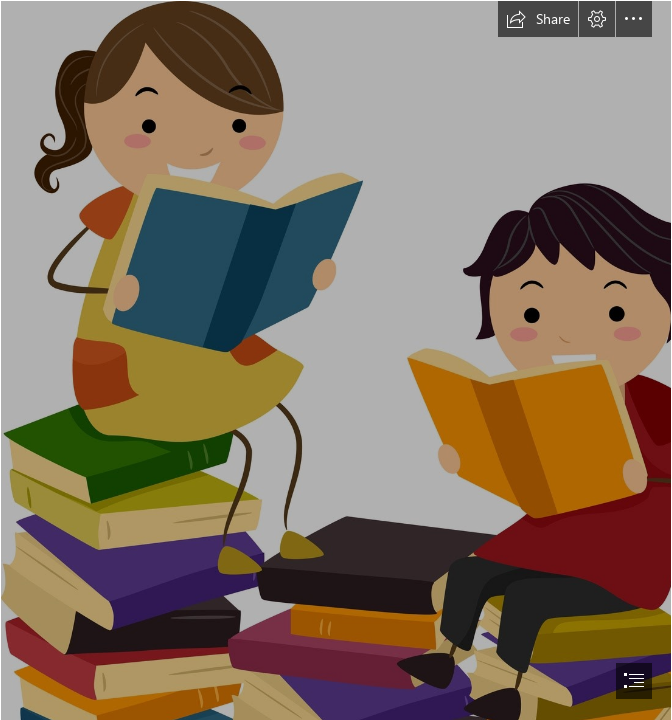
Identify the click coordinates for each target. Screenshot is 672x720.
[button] (538, 19)
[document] (336, 360)
